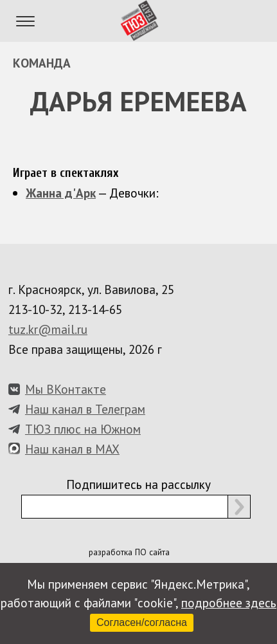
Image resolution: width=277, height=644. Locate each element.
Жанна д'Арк (61, 193)
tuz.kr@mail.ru (48, 329)
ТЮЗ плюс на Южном (83, 429)
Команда (42, 63)
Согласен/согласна (142, 622)
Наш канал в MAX (72, 449)
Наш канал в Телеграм (85, 409)
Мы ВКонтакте (66, 389)
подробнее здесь (229, 603)
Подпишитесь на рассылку (138, 484)
